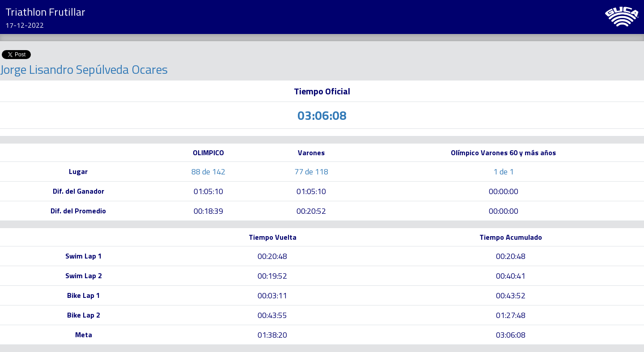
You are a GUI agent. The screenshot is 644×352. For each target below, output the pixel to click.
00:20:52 (311, 211)
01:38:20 (272, 335)
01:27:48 (511, 315)
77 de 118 (311, 172)
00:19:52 (272, 276)
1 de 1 (504, 172)
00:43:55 (272, 315)
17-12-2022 (25, 25)
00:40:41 (511, 276)
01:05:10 (208, 191)
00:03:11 (272, 295)
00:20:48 (272, 256)
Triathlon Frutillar (45, 12)
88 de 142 (208, 172)
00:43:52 (511, 295)
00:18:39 (208, 211)
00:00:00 (504, 191)
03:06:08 (511, 335)
